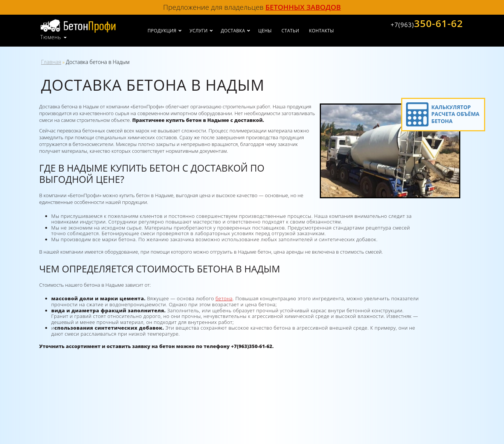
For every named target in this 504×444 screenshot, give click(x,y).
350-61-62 (427, 23)
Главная (51, 62)
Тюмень (51, 37)
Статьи (290, 31)
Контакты (321, 31)
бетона (224, 298)
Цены (265, 31)
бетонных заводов (303, 7)
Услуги (199, 31)
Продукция (162, 31)
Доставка (233, 31)
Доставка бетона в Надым (98, 62)
